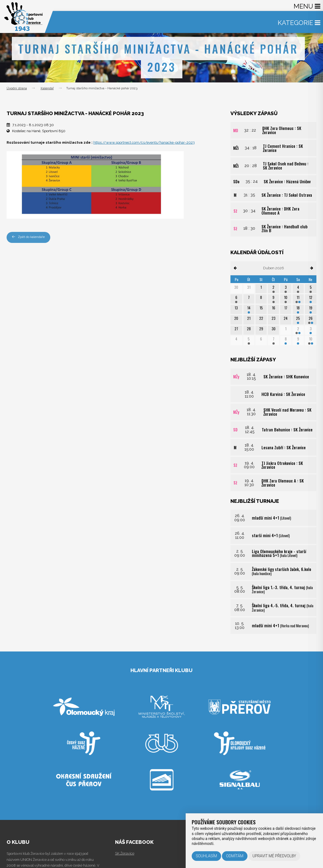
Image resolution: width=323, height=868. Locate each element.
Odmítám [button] (235, 856)
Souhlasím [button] (206, 856)
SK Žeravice (125, 853)
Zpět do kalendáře (28, 237)
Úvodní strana (17, 88)
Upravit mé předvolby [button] (274, 856)
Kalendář (47, 88)
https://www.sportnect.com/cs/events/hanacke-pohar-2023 (144, 142)
